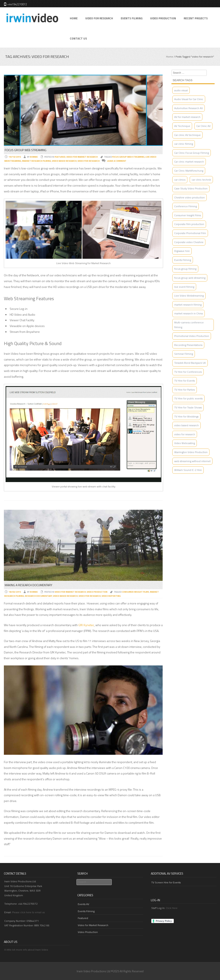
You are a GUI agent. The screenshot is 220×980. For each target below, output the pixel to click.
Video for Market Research (82, 157)
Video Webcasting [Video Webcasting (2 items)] (185, 443)
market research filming (37, 161)
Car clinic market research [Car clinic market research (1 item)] (189, 162)
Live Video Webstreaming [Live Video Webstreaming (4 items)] (189, 296)
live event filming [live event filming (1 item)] (184, 287)
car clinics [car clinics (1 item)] (180, 180)
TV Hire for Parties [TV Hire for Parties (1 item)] (185, 390)
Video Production (163, 18)
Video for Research (99, 18)
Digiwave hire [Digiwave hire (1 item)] (182, 251)
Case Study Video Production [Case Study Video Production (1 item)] (191, 188)
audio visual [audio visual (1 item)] (181, 90)
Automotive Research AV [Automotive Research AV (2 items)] (189, 108)
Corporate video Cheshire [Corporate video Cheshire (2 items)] (189, 242)
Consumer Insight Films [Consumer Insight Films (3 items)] (188, 215)
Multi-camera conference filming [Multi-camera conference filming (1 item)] (189, 325)
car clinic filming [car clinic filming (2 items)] (184, 144)
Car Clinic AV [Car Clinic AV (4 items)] (203, 126)
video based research (64, 161)
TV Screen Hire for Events (166, 882)
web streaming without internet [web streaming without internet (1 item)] (192, 461)
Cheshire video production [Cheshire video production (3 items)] (189, 197)
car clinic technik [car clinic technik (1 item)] (201, 180)
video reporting (111, 596)
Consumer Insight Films (135, 592)
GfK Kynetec (86, 625)
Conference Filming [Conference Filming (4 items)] (186, 206)
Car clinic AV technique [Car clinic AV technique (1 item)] (187, 135)
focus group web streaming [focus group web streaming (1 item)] (190, 278)
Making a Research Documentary (28, 585)
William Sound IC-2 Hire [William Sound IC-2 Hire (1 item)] (188, 470)
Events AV (83, 904)
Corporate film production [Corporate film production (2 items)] (189, 224)
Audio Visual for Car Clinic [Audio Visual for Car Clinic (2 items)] (189, 99)
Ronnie (34, 157)
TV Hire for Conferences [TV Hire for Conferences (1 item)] (188, 372)
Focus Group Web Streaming (26, 150)
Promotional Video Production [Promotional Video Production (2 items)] (192, 336)
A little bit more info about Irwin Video (26, 950)
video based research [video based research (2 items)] (186, 425)
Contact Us (78, 38)
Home (74, 18)
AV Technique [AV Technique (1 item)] (182, 126)
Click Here (172, 908)
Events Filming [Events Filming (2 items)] (183, 260)
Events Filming (132, 18)
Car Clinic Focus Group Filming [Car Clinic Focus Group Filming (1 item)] (192, 153)
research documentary (39, 596)
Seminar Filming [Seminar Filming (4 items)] (184, 354)
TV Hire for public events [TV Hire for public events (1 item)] (188, 398)
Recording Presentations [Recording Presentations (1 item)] (188, 345)
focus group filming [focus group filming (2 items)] (185, 269)
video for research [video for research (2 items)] (185, 434)
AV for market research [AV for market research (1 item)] (187, 117)
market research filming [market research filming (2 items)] (188, 305)
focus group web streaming (128, 157)
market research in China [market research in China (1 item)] (189, 313)
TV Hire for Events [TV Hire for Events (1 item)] (185, 381)
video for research (89, 161)
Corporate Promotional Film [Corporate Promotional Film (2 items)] (190, 233)
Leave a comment (117, 161)
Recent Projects (196, 18)
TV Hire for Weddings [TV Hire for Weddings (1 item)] (186, 416)
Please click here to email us (28, 912)
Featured (60, 157)
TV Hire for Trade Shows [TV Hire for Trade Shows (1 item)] (188, 407)
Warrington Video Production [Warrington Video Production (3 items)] (191, 452)
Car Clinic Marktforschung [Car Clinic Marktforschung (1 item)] (189, 171)
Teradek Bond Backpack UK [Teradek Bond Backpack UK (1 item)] (190, 363)
